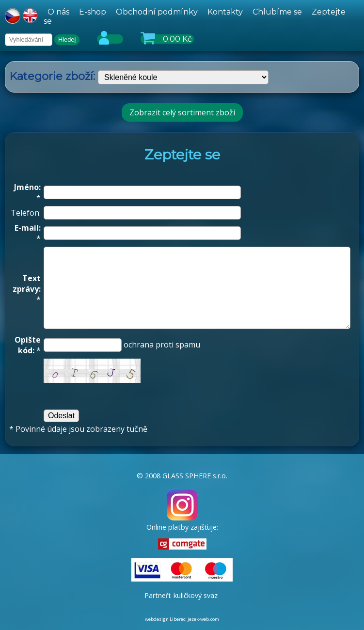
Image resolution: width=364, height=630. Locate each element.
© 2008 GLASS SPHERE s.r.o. (182, 476)
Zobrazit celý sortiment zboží (182, 112)
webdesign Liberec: (166, 619)
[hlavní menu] (201, 16)
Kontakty (225, 12)
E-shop (93, 12)
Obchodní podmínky (157, 12)
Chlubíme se (277, 12)
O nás (58, 12)
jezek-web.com (203, 619)
